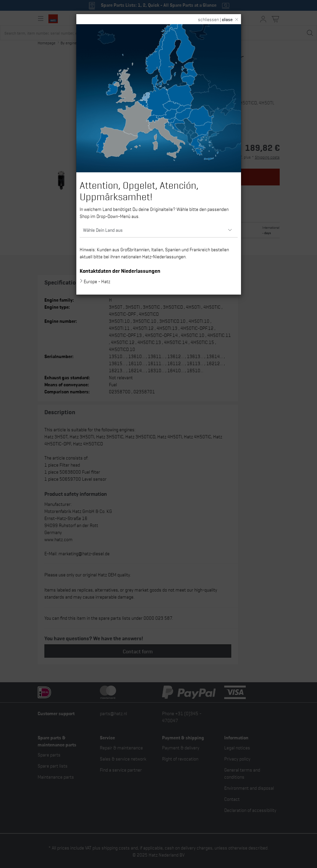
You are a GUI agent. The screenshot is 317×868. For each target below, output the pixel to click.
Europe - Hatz (97, 281)
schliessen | (215, 19)
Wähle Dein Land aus (103, 230)
